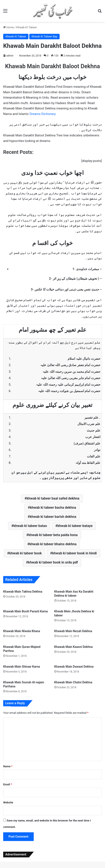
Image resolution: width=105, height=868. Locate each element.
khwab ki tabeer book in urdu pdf (53, 562)
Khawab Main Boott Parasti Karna (25, 611)
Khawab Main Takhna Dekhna (23, 592)
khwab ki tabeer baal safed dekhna (53, 498)
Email (8, 784)
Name (8, 766)
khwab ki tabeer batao (30, 526)
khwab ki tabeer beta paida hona (53, 535)
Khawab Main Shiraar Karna (22, 667)
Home (8, 27)
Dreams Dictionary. (43, 114)
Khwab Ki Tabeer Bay (44, 36)
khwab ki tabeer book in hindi (74, 553)
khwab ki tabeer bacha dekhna (53, 508)
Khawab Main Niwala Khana (22, 631)
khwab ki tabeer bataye (75, 526)
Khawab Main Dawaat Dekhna (74, 667)
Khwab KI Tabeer (27, 27)
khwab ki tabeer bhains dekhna (53, 544)
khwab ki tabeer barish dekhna (53, 517)
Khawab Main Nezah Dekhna (73, 631)
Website (8, 802)
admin (10, 56)
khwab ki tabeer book (26, 553)
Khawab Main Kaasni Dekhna (73, 647)
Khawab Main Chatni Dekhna (73, 682)
